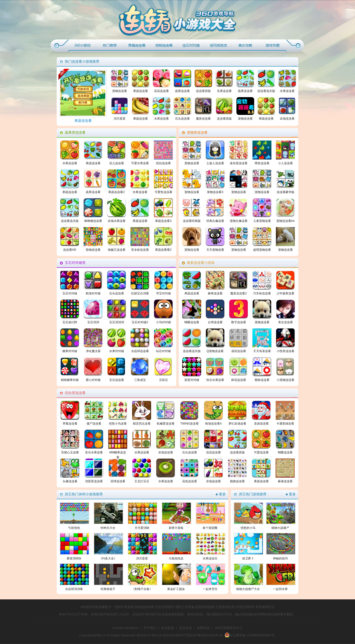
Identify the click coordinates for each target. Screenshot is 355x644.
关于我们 (150, 628)
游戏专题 (272, 46)
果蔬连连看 (137, 46)
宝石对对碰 (191, 46)
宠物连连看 (164, 46)
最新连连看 (218, 46)
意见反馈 (185, 628)
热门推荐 (110, 46)
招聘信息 (203, 628)
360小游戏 (83, 46)
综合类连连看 (245, 46)
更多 (222, 494)
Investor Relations (125, 628)
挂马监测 (167, 628)
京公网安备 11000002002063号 (250, 635)
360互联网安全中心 (229, 628)
